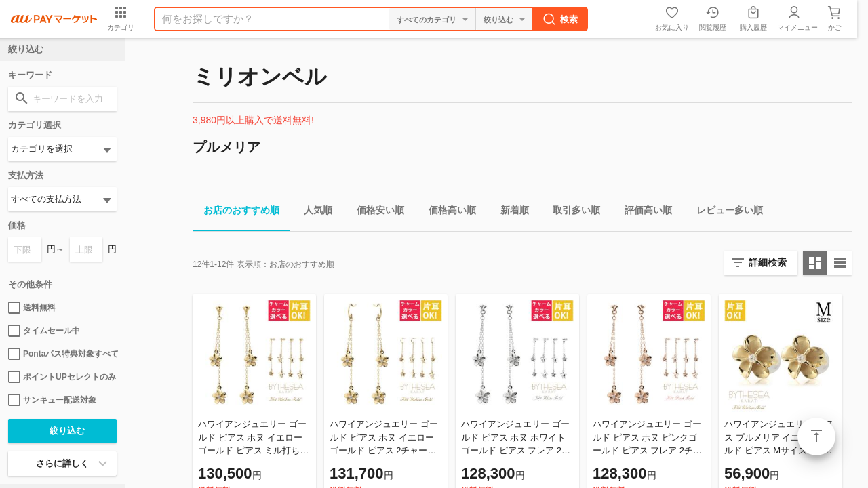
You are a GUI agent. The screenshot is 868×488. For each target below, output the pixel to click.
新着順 (509, 212)
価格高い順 (447, 212)
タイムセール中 (44, 331)
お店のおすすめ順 (236, 212)
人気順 (313, 212)
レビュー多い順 (724, 212)
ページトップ (816, 436)
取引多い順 (571, 212)
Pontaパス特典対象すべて (62, 354)
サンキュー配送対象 (52, 400)
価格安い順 (375, 212)
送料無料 (32, 308)
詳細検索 (768, 262)
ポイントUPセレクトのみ (62, 377)
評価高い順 (643, 212)
